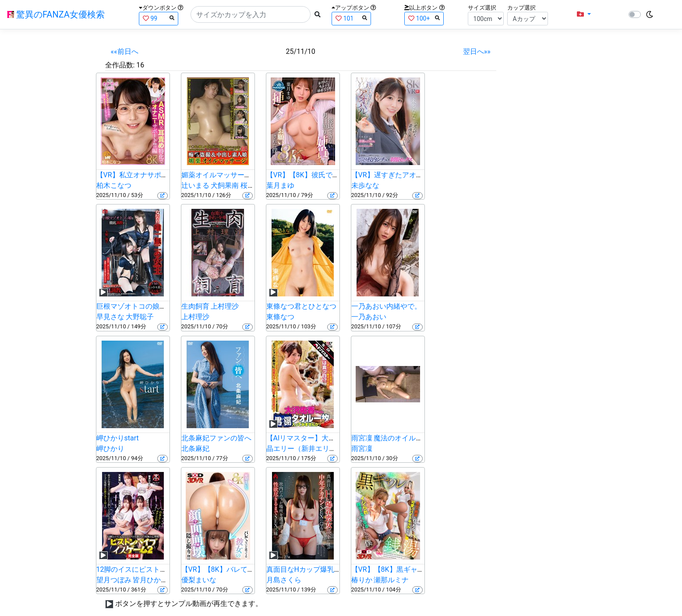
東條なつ (280, 317)
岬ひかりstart (118, 438)
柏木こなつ (114, 185)
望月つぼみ (114, 580)
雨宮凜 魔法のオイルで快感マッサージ (412, 438)
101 (351, 18)
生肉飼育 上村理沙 (210, 306)
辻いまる (195, 185)
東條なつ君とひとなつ (301, 306)
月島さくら (284, 580)
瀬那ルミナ (391, 580)
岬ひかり (110, 449)
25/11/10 (301, 51)
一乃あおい (369, 317)
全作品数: (120, 65)
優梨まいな (199, 580)
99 (159, 18)
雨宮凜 (362, 449)
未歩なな (365, 185)
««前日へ (125, 51)
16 (140, 65)
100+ (424, 18)
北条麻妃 (195, 449)
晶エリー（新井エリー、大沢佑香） (322, 449)
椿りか (362, 580)
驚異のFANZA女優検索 (56, 14)
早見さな (110, 317)
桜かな (251, 185)
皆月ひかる (150, 580)
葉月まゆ (280, 185)
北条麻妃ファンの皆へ (216, 438)
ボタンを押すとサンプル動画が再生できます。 (189, 604)
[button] (584, 14)
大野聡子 (140, 317)
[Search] (251, 14)
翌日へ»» (477, 51)
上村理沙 (195, 317)
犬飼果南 (225, 185)
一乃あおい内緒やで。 (386, 306)
